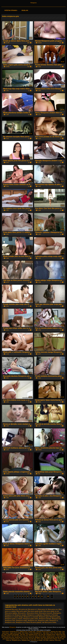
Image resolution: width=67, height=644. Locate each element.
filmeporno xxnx (10, 622)
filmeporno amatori (21, 615)
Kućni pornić (6, 632)
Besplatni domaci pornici (43, 632)
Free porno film (24, 639)
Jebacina (52, 640)
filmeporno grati (44, 617)
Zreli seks (23, 634)
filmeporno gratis (55, 617)
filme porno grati (21, 611)
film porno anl (23, 609)
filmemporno (57, 613)
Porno (58, 636)
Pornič (31, 633)
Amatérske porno (51, 636)
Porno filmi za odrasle (36, 640)
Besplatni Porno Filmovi (51, 639)
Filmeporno (33, 3)
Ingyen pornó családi (15, 633)
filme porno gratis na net (51, 611)
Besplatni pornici (51, 634)
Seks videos (25, 633)
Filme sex (9, 640)
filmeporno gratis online (31, 619)
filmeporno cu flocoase (51, 615)
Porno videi (61, 639)
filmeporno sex (33, 621)
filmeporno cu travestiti (31, 617)
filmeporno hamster (45, 619)
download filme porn (11, 609)
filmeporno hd (56, 619)
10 (38, 596)
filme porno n (22, 613)
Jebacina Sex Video (56, 632)
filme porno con (53, 609)
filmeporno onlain (22, 621)
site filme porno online (49, 622)
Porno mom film (24, 636)
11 (42, 596)
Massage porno (38, 633)
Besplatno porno (16, 640)
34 (48, 596)
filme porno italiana (11, 613)
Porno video (40, 639)
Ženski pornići (51, 637)
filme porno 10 (43, 609)
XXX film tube (15, 636)
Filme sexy (58, 640)
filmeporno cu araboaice (35, 615)
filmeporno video (43, 621)
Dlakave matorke (6, 636)
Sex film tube (33, 639)
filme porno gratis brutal (35, 611)
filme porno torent (33, 613)
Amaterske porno (14, 632)
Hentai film (18, 637)
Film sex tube (58, 633)
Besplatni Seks (26, 640)
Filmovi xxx (31, 637)
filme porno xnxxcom (46, 613)
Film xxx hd (24, 637)
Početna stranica (11, 10)
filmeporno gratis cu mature (14, 619)
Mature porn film (61, 634)
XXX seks (46, 640)
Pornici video (42, 636)
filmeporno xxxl (21, 622)
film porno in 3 (33, 609)
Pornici (52, 633)
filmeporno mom (10, 621)
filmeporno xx (54, 621)
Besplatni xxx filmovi (40, 637)
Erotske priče (32, 632)
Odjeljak (25, 10)
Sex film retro (59, 637)
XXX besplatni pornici (32, 634)
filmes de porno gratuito (34, 622)
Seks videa (46, 633)
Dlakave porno (24, 632)
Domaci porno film (9, 637)
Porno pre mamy (33, 636)
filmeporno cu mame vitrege (14, 617)
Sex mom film (42, 634)
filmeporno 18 (9, 615)
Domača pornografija (13, 634)
